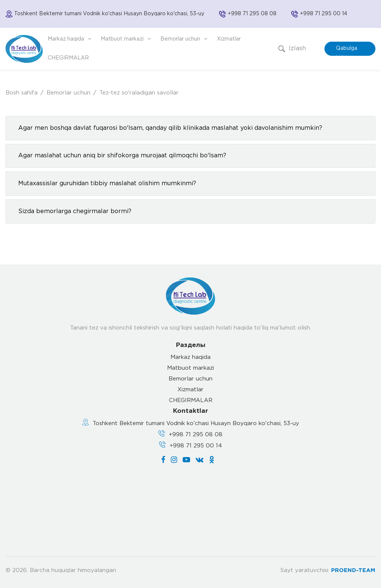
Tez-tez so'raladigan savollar (139, 93)
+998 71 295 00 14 (324, 14)
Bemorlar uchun (184, 39)
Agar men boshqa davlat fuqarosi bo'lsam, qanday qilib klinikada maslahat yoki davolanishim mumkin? (170, 128)
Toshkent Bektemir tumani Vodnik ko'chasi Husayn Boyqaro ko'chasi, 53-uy (196, 423)
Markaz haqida (69, 39)
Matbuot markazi (126, 39)
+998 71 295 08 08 (252, 14)
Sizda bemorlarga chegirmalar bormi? (75, 211)
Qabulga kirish (347, 51)
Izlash (292, 49)
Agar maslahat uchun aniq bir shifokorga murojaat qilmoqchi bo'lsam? (122, 156)
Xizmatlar (229, 39)
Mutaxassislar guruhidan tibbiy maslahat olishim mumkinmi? (107, 184)
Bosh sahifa (22, 93)
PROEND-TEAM (353, 570)
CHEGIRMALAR (68, 58)
